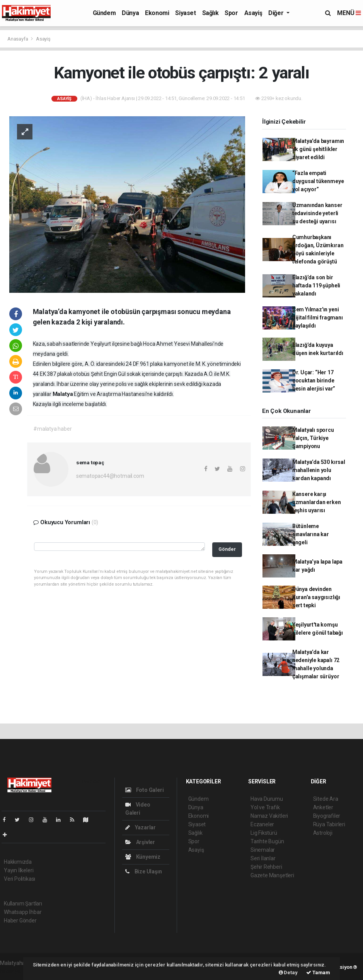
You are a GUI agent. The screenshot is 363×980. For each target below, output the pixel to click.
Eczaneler (262, 824)
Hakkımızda (18, 862)
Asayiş (253, 13)
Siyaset (185, 13)
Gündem (104, 13)
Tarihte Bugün (267, 841)
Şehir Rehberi (266, 867)
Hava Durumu (267, 799)
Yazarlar (141, 827)
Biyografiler (327, 816)
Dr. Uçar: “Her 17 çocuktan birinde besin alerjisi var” (314, 380)
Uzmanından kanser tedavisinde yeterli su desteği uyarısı (317, 213)
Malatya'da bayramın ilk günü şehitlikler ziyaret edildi (318, 149)
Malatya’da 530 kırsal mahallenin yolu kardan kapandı (319, 470)
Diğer (277, 13)
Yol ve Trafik (265, 807)
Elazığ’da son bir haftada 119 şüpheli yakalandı (316, 285)
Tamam (318, 972)
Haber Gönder (20, 921)
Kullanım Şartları (23, 904)
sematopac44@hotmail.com (110, 476)
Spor (231, 13)
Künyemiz (143, 857)
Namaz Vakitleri (269, 816)
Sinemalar (263, 850)
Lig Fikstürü (264, 833)
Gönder (227, 549)
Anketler (323, 807)
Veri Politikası (20, 879)
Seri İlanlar (263, 858)
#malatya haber (52, 429)
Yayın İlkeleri (19, 870)
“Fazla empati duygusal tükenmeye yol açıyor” (318, 181)
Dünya (130, 13)
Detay (288, 972)
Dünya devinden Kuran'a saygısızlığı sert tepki (316, 597)
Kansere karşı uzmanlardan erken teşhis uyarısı (317, 502)
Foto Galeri (145, 790)
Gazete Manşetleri (272, 875)
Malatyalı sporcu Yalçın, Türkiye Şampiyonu (313, 438)
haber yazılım (16, 971)
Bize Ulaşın (144, 871)
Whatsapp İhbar (23, 912)
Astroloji (323, 833)
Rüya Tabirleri (329, 824)
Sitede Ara (326, 799)
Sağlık (210, 13)
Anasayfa (18, 39)
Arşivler (140, 842)
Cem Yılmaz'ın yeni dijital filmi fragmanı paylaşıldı (318, 318)
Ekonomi (157, 13)
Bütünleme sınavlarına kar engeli (311, 534)
